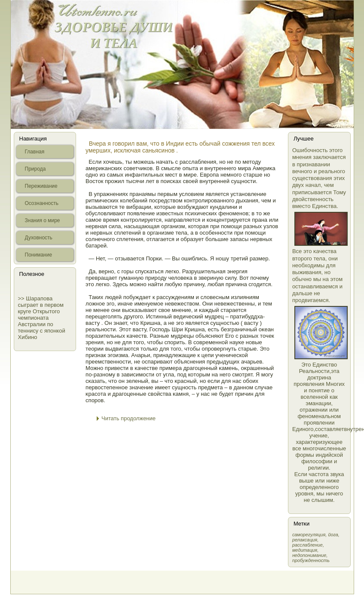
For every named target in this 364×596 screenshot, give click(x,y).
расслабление (307, 545)
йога (333, 535)
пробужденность (311, 560)
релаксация (305, 540)
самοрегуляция (309, 535)
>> (22, 298)
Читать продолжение (128, 418)
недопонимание (309, 555)
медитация (305, 550)
